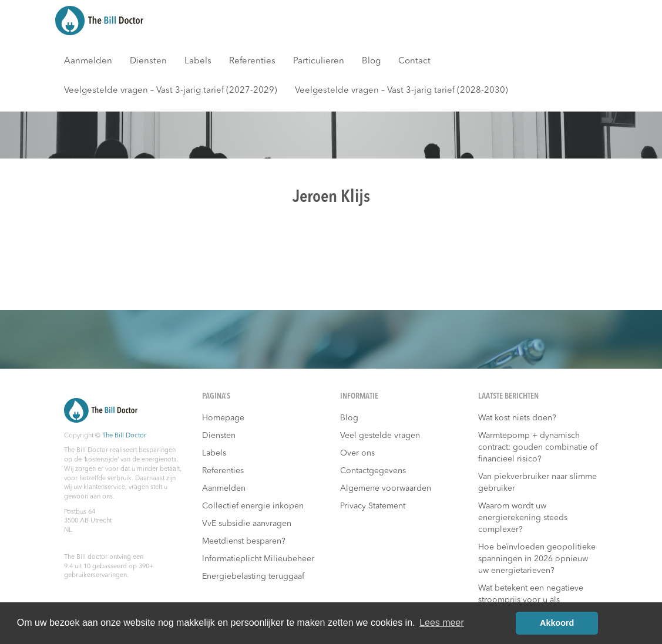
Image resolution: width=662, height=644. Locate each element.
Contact (414, 61)
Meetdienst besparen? (244, 541)
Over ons (357, 453)
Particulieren (319, 61)
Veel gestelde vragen (380, 436)
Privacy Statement (373, 506)
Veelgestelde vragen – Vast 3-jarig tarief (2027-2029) (171, 91)
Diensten (148, 61)
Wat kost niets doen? (517, 418)
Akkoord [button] (557, 623)
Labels (198, 61)
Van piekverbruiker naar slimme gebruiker (537, 483)
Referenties (252, 61)
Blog (371, 61)
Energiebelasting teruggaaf (253, 576)
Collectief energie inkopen (253, 506)
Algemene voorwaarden (386, 488)
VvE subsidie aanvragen (247, 524)
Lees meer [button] (442, 623)
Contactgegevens (373, 471)
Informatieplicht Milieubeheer (258, 559)
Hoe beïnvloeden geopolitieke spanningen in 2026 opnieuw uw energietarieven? (537, 559)
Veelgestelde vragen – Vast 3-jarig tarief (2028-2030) (401, 91)
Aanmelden (88, 61)
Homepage (223, 418)
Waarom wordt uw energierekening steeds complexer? (523, 518)
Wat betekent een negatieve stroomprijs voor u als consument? (531, 600)
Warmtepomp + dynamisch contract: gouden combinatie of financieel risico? (538, 447)
